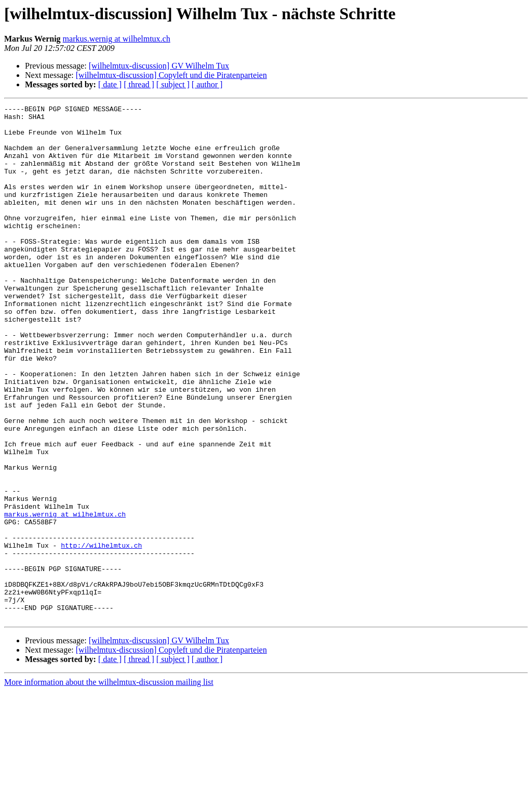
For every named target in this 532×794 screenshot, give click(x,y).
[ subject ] (173, 84)
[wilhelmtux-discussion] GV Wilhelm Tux (159, 66)
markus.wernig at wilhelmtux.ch (117, 39)
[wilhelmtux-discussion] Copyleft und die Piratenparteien (171, 75)
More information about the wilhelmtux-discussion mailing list (109, 785)
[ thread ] (139, 84)
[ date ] (110, 84)
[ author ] (207, 84)
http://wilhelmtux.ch (101, 634)
